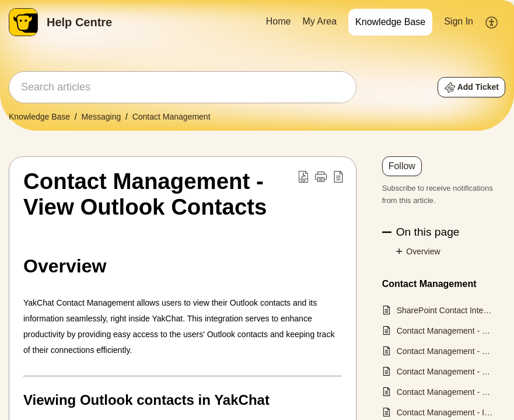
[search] (183, 87)
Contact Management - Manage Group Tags (445, 392)
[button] (492, 22)
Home (279, 21)
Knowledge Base (390, 22)
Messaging (102, 117)
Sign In (459, 21)
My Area (319, 21)
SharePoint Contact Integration (445, 310)
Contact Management (172, 117)
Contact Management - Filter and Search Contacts (445, 372)
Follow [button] (402, 166)
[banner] (257, 65)
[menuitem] (279, 22)
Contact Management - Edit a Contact (445, 351)
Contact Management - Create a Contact (445, 331)
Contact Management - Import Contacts (445, 412)
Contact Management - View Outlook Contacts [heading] (145, 194)
